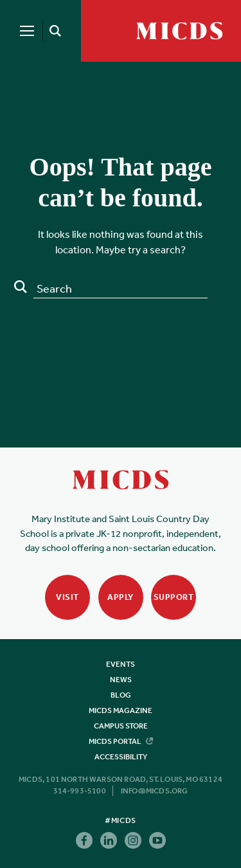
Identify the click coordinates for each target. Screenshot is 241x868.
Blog (121, 695)
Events (121, 664)
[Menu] (27, 31)
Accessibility (121, 757)
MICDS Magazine (121, 710)
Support (174, 597)
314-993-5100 (80, 791)
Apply (121, 597)
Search (21, 287)
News (121, 680)
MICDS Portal (121, 741)
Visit (67, 597)
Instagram (133, 840)
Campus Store (121, 726)
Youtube (157, 840)
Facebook (84, 840)
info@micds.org (155, 791)
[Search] (53, 31)
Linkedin (109, 840)
